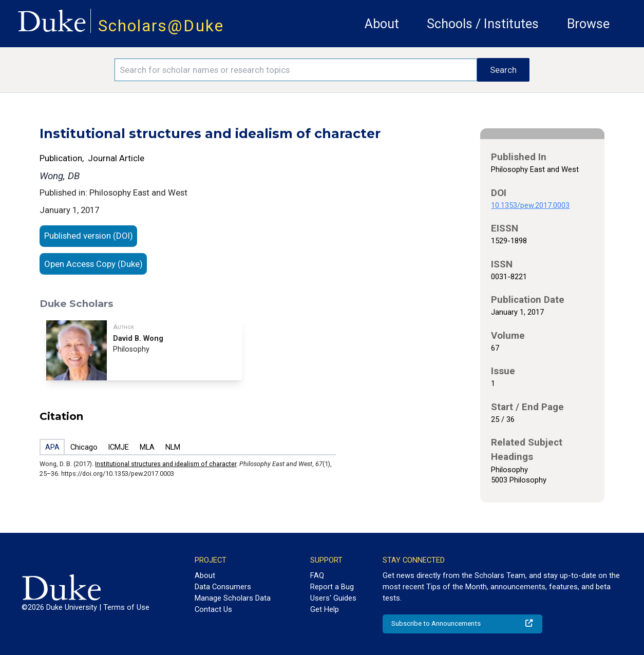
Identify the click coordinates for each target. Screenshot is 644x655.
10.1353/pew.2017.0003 (530, 205)
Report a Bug (332, 587)
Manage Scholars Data (233, 598)
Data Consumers (223, 587)
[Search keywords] (296, 70)
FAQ (317, 575)
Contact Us (213, 609)
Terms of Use (126, 607)
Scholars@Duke (161, 26)
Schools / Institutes (483, 24)
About (382, 24)
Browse (588, 24)
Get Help (325, 609)
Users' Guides (333, 598)
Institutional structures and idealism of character (166, 464)
